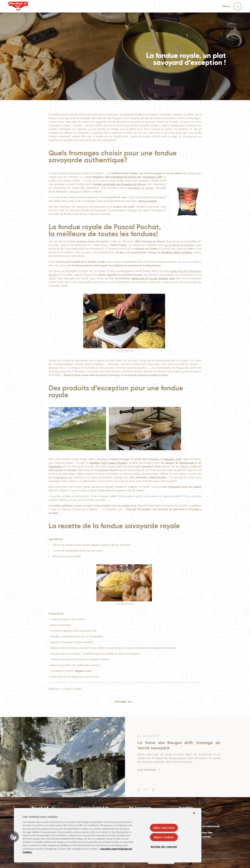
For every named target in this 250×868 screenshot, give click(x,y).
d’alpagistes (61, 477)
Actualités (186, 807)
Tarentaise (55, 466)
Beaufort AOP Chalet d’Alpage (109, 463)
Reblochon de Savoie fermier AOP (153, 278)
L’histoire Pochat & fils (94, 807)
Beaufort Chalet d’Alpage (177, 252)
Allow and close (164, 828)
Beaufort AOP (101, 177)
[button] (139, 790)
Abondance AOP (152, 177)
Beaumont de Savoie (141, 188)
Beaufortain (187, 463)
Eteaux (75, 191)
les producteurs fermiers (180, 245)
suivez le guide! (148, 201)
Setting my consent (164, 847)
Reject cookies (164, 837)
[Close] (194, 813)
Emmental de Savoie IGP (126, 177)
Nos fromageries (140, 807)
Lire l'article (147, 770)
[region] (108, 835)
